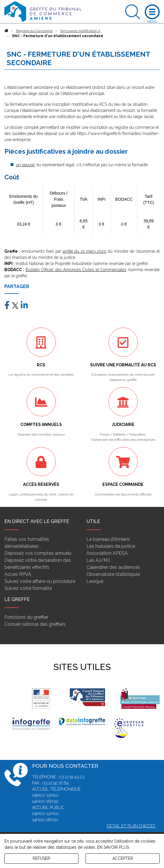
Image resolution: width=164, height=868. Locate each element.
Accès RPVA (18, 574)
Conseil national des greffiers (35, 624)
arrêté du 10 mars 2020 (85, 251)
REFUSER (41, 858)
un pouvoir (26, 165)
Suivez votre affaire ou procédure (40, 581)
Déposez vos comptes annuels (38, 553)
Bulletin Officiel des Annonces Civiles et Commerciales (76, 270)
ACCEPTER (123, 858)
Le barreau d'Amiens (108, 539)
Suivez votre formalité (28, 588)
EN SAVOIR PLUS (113, 847)
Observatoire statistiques (113, 574)
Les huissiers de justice (111, 546)
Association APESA (107, 553)
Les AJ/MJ (98, 560)
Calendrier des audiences (113, 567)
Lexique (95, 581)
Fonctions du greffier (26, 617)
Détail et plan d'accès (131, 826)
